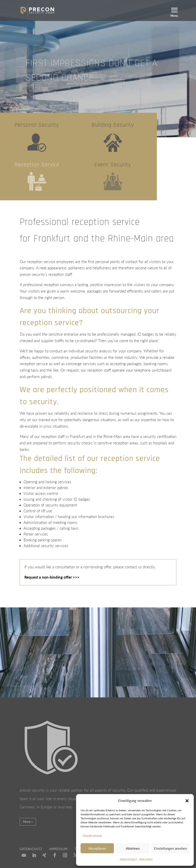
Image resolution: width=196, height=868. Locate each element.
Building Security (113, 125)
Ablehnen (133, 848)
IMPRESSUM (58, 849)
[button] (187, 801)
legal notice (146, 859)
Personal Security (37, 125)
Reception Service (37, 165)
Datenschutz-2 (128, 859)
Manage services (92, 835)
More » (28, 822)
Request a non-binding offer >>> (52, 577)
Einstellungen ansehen (170, 848)
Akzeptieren (97, 848)
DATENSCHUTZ (31, 849)
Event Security (113, 165)
